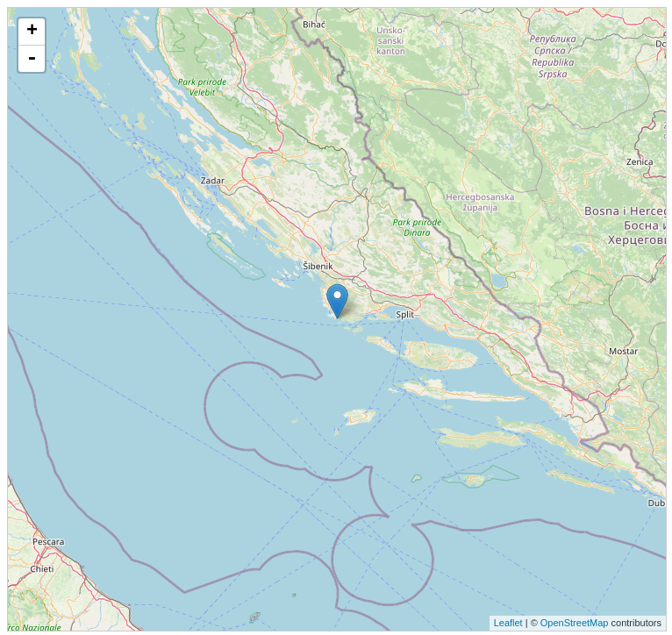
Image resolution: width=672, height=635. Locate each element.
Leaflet (508, 623)
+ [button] (32, 32)
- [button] (32, 59)
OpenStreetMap (575, 623)
